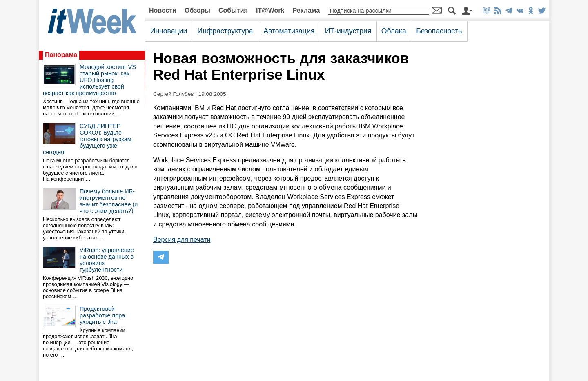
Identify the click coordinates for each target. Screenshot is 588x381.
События (233, 10)
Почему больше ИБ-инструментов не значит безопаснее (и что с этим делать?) (109, 201)
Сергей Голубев (174, 94)
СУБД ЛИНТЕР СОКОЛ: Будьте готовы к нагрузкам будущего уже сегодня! (87, 139)
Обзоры (197, 10)
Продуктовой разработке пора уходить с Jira (102, 315)
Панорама (61, 55)
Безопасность (439, 31)
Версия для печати (182, 240)
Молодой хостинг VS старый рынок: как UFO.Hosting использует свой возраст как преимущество (89, 80)
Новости (163, 10)
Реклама (306, 10)
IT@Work (270, 10)
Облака (394, 31)
